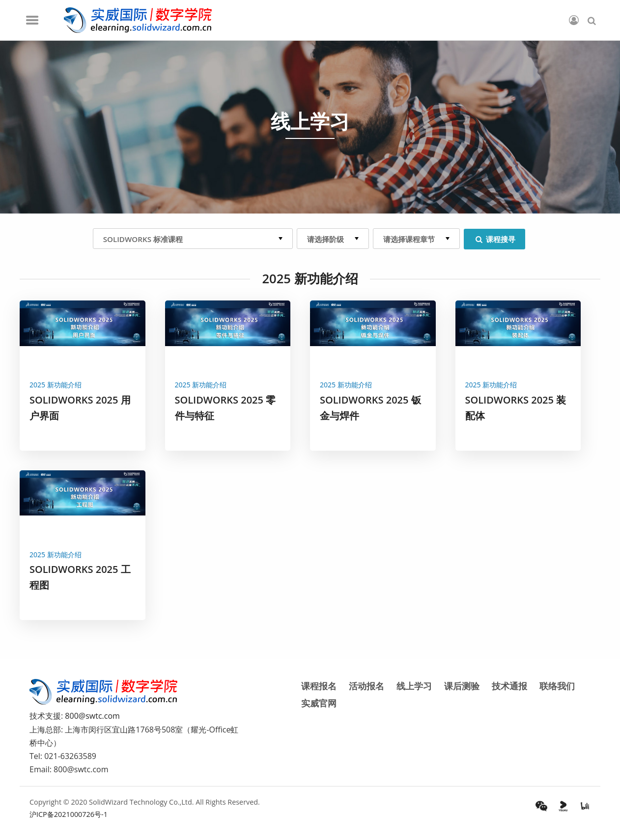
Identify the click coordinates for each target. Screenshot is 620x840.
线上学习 (414, 686)
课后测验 (462, 686)
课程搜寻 (494, 239)
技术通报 (509, 686)
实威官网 (319, 703)
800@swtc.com (92, 716)
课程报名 (319, 686)
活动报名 (366, 686)
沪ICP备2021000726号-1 (69, 814)
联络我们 (557, 686)
